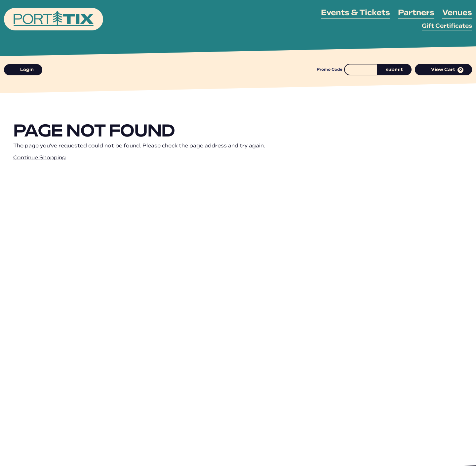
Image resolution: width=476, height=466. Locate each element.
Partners (416, 13)
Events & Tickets (356, 13)
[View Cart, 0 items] (444, 70)
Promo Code (330, 70)
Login (23, 70)
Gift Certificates (447, 26)
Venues (457, 13)
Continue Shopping (40, 158)
